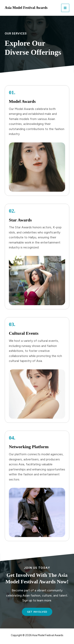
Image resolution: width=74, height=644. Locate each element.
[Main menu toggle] (65, 8)
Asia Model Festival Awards (26, 8)
